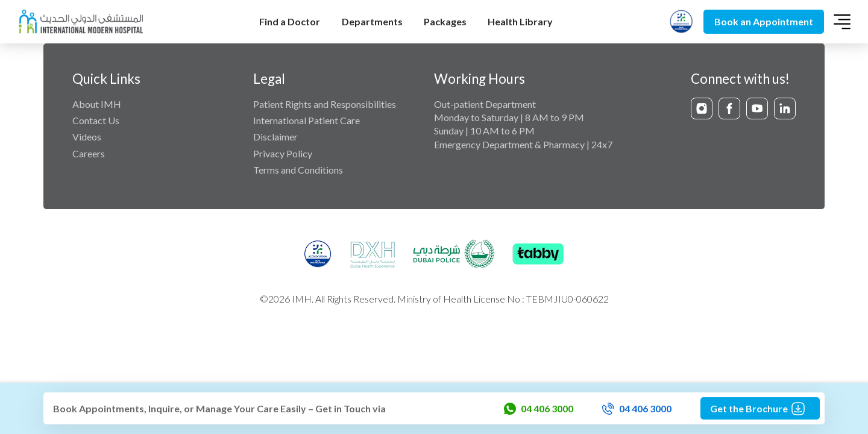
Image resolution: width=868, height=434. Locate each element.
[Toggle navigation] (842, 22)
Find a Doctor (290, 21)
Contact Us (96, 120)
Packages (445, 21)
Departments (372, 21)
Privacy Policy (283, 153)
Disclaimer (275, 137)
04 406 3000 (539, 409)
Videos (87, 137)
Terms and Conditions (298, 170)
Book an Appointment (764, 21)
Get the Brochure (760, 409)
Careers (89, 153)
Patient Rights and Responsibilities (325, 104)
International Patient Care (307, 120)
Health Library (520, 21)
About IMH (97, 104)
